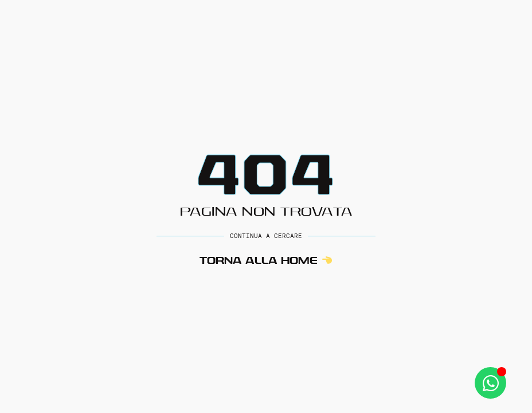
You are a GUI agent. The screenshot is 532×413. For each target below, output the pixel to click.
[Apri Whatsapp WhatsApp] (490, 383)
